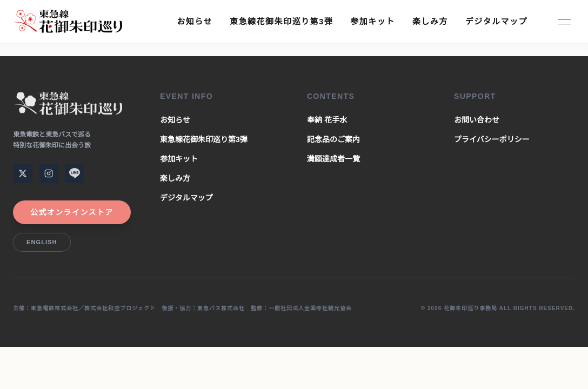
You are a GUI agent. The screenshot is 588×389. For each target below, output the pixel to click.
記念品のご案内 (333, 139)
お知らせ (195, 21)
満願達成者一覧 (333, 159)
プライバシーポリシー (492, 139)
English (42, 242)
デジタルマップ (496, 21)
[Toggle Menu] (564, 22)
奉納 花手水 (327, 120)
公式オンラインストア (72, 212)
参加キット (373, 21)
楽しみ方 (430, 21)
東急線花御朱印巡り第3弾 (281, 21)
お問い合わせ (477, 120)
